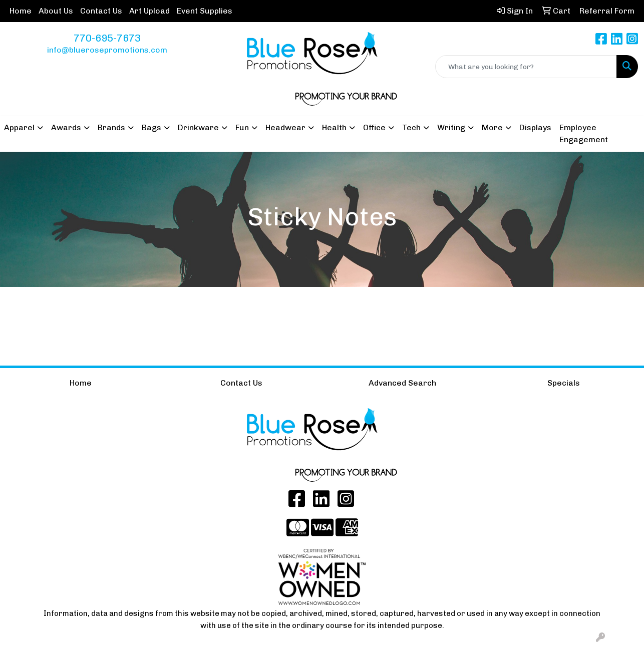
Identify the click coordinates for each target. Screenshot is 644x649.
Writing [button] (451, 127)
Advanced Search (402, 383)
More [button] (492, 127)
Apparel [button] (19, 127)
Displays (535, 127)
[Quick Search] (526, 67)
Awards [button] (66, 127)
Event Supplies (205, 11)
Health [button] (334, 127)
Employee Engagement (584, 133)
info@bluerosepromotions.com (107, 50)
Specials (564, 383)
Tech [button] (411, 127)
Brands (111, 127)
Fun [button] (242, 127)
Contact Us (101, 11)
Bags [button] (151, 127)
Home (21, 11)
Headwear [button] (285, 127)
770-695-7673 (107, 38)
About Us (56, 11)
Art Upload (149, 11)
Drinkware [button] (198, 127)
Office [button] (374, 127)
